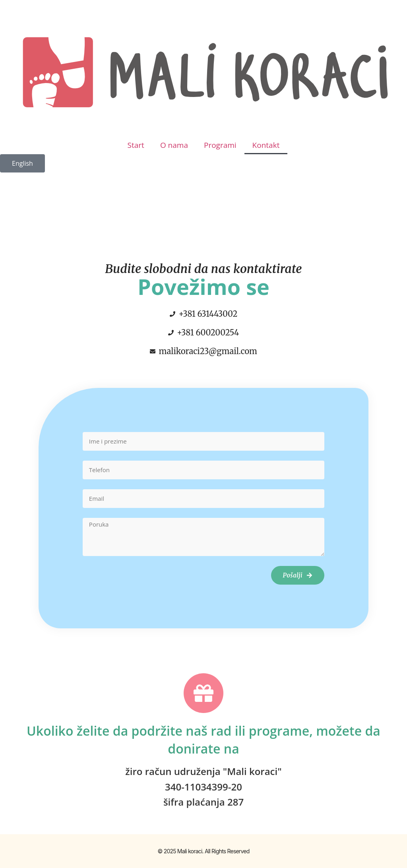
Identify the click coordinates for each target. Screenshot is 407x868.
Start (136, 145)
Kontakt (266, 145)
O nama (174, 145)
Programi (220, 145)
